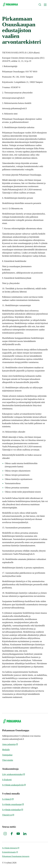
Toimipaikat (7, 755)
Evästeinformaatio (10, 852)
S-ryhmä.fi (8, 799)
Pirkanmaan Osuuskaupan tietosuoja (16, 856)
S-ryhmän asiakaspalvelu (14, 785)
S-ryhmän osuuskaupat (13, 804)
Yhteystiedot (8, 760)
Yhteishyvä (8, 815)
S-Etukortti (7, 780)
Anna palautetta (10, 744)
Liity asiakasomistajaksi (14, 774)
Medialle (6, 750)
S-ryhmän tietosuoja (11, 848)
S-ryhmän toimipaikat (13, 810)
